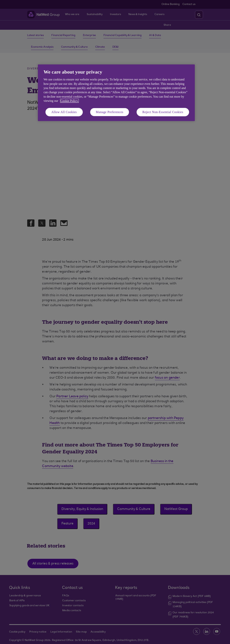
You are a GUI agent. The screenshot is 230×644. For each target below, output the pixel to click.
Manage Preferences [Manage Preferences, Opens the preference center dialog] (110, 112)
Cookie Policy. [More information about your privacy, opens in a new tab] (69, 101)
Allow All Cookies (64, 112)
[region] (116, 93)
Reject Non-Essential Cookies (163, 112)
